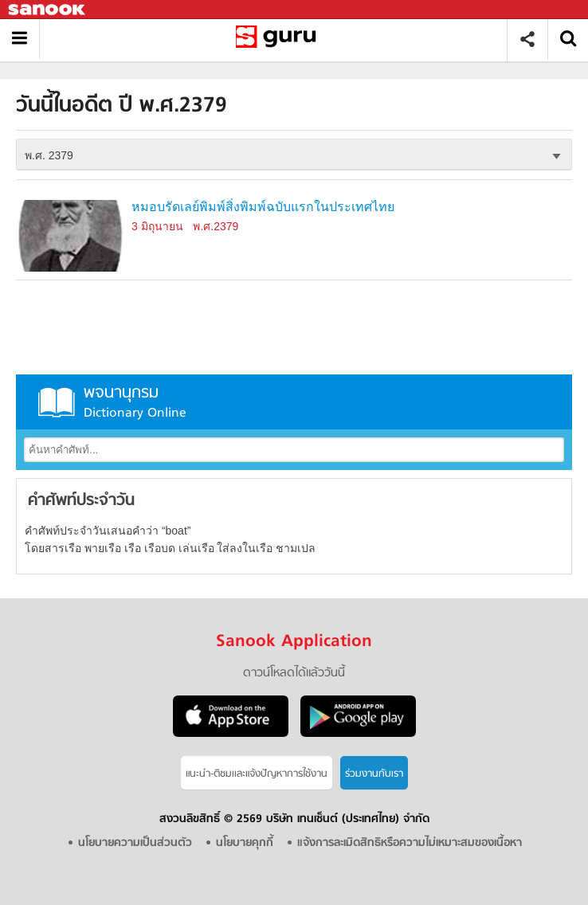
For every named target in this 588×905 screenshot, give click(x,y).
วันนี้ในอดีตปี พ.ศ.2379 (279, 39)
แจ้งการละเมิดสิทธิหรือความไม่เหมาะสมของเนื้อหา (410, 843)
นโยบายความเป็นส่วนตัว (135, 843)
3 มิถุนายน (157, 226)
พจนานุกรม (294, 402)
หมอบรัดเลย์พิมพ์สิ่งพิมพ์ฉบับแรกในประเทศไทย (263, 207)
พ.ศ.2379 (216, 226)
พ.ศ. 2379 (49, 155)
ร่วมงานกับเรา (374, 774)
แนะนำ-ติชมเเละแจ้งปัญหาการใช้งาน (257, 774)
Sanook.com (48, 10)
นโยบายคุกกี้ (245, 843)
